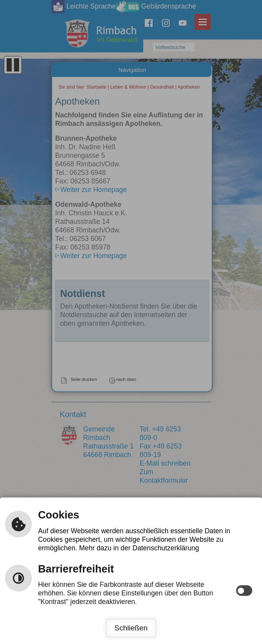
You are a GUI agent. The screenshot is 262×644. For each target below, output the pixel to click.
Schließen (131, 628)
